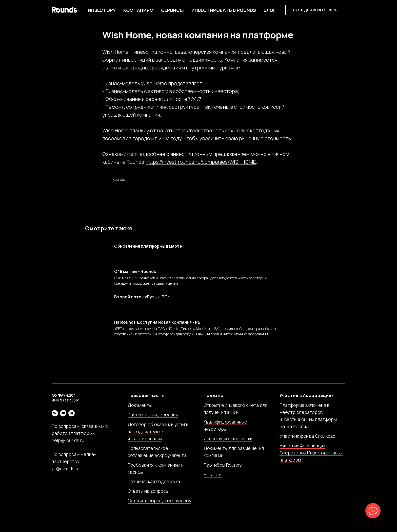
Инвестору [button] (102, 10)
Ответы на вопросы (148, 496)
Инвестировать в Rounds (224, 10)
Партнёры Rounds (223, 469)
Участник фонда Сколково (307, 441)
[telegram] (72, 418)
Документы (140, 410)
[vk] (55, 418)
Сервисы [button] (172, 10)
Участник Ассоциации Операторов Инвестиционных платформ (311, 457)
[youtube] (63, 418)
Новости (213, 479)
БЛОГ (270, 10)
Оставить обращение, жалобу (159, 505)
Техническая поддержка (154, 486)
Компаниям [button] (138, 10)
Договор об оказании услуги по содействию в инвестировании (158, 436)
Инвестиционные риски (228, 443)
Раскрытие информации (153, 419)
